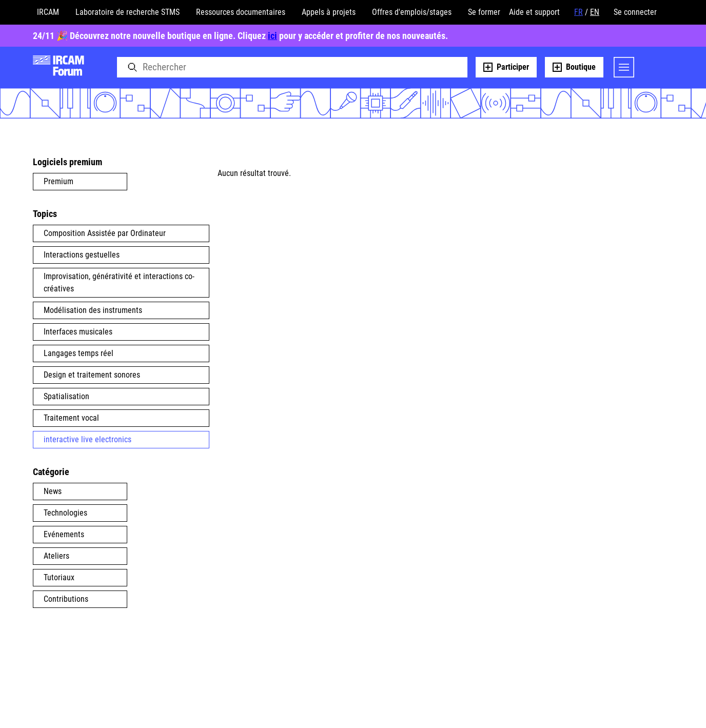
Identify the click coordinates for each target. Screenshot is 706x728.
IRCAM (48, 12)
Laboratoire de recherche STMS (128, 12)
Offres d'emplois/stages (412, 12)
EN (595, 12)
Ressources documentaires (241, 12)
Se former (484, 12)
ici (272, 36)
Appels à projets (329, 12)
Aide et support (534, 12)
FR (578, 12)
